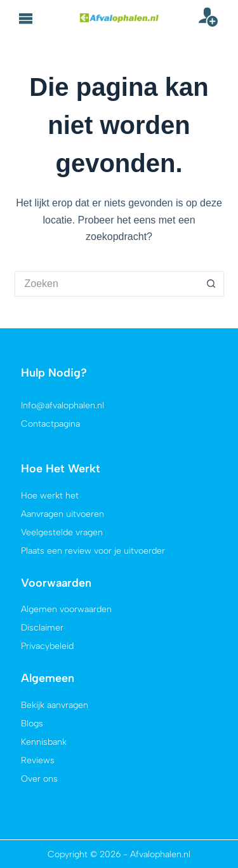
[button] (26, 18)
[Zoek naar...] (107, 284)
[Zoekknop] (211, 284)
